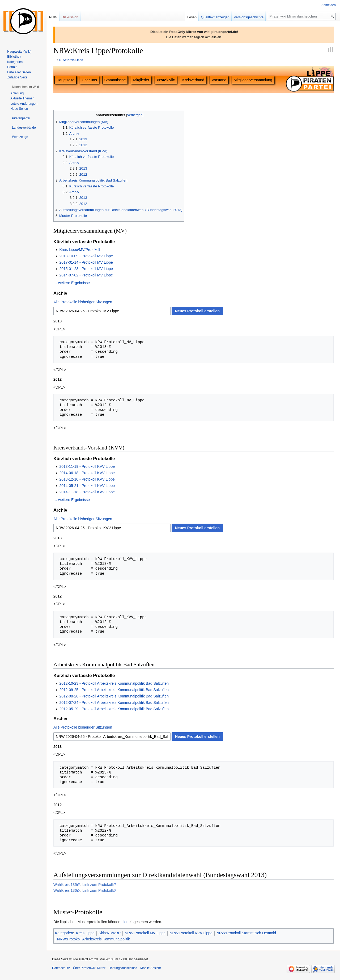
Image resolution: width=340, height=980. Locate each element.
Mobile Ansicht (150, 968)
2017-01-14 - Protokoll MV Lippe (86, 262)
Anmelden (329, 5)
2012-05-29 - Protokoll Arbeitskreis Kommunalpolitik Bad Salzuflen (114, 709)
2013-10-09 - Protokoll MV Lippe (86, 256)
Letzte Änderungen (24, 104)
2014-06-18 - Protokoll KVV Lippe (87, 473)
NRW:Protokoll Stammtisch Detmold (246, 933)
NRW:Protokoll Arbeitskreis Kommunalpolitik (93, 939)
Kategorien (64, 933)
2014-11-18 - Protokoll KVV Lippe (87, 492)
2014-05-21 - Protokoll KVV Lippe (87, 486)
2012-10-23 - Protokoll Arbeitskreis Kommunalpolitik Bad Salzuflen (114, 683)
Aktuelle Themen (22, 98)
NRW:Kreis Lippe (71, 60)
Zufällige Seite (17, 77)
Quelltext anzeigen (215, 17)
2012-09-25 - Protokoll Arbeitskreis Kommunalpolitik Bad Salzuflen (114, 690)
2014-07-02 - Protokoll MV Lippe (86, 275)
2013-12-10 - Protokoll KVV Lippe (87, 479)
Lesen (192, 17)
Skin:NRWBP (110, 933)
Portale (12, 67)
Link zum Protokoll (97, 885)
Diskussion (70, 17)
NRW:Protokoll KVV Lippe (191, 933)
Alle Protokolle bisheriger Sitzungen (83, 302)
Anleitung (17, 93)
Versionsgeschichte (249, 17)
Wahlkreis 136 (65, 890)
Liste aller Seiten (19, 72)
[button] (25, 87)
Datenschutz (61, 968)
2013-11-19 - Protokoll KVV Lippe (87, 466)
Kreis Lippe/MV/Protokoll (80, 250)
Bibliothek (14, 57)
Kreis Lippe (85, 933)
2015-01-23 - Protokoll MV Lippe (86, 269)
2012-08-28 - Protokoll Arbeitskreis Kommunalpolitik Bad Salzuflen (114, 696)
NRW (53, 17)
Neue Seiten (19, 109)
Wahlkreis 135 (65, 885)
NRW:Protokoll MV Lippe (145, 933)
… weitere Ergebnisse (72, 283)
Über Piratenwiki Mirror (89, 968)
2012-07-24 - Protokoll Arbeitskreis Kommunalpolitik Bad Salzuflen (114, 703)
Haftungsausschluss (123, 968)
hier (124, 922)
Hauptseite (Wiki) (19, 52)
